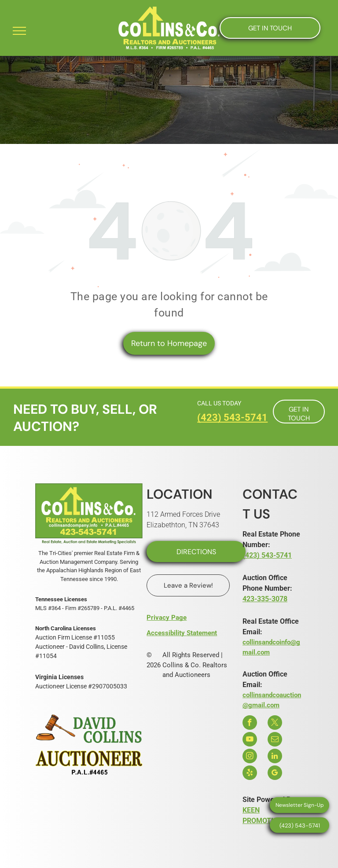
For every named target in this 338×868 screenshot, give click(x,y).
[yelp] (250, 774)
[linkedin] (275, 757)
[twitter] (275, 724)
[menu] (19, 31)
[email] (275, 740)
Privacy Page (167, 618)
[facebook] (250, 724)
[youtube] (250, 740)
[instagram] (250, 757)
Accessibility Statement (182, 633)
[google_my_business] (275, 774)
